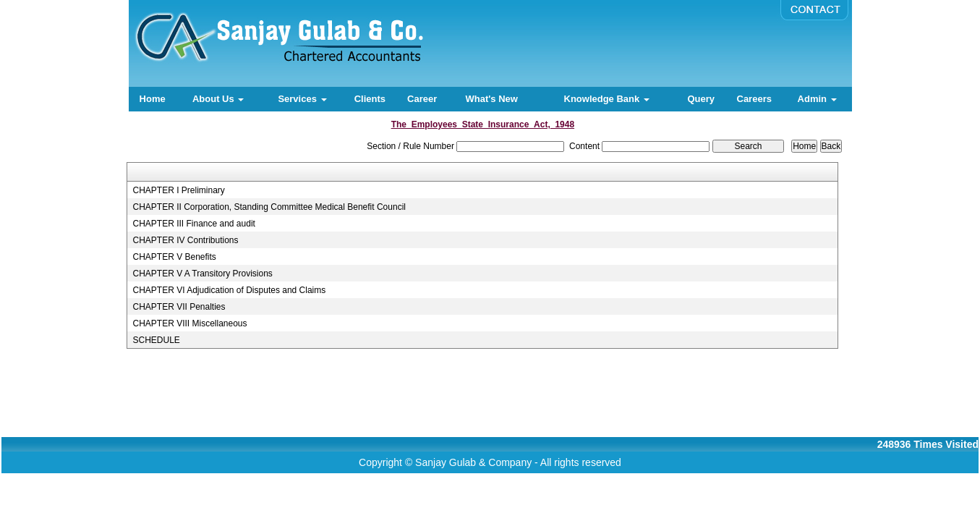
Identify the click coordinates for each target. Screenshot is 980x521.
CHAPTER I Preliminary (178, 190)
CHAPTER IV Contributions (185, 240)
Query (701, 99)
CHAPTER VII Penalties (179, 307)
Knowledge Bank (607, 99)
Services (302, 99)
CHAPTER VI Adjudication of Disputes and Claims (229, 290)
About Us (218, 99)
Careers (754, 99)
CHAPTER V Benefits (174, 257)
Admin (817, 99)
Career (422, 99)
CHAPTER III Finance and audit (193, 224)
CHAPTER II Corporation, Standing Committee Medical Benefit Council (269, 207)
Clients (370, 99)
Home (153, 99)
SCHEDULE (156, 340)
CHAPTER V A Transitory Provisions (202, 274)
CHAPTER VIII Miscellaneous (189, 323)
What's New (491, 99)
